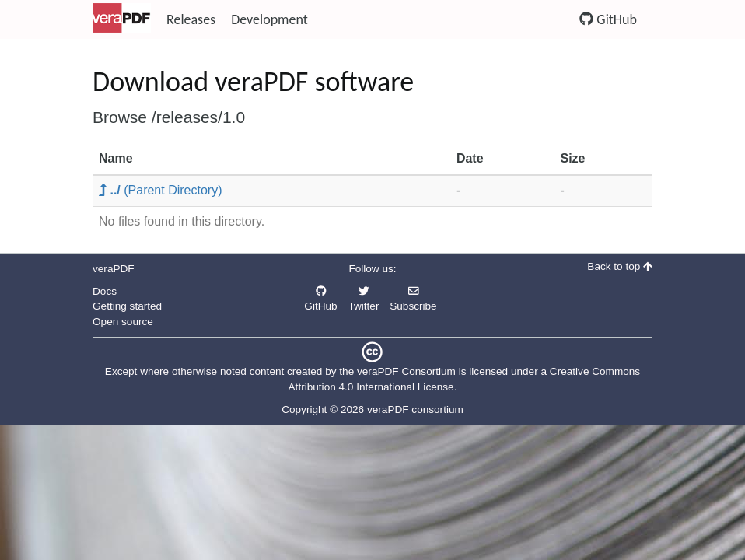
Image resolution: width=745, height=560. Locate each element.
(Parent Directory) (161, 190)
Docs (105, 291)
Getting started (127, 306)
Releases (191, 19)
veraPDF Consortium (406, 371)
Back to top (620, 266)
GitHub (608, 19)
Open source (123, 322)
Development (269, 19)
